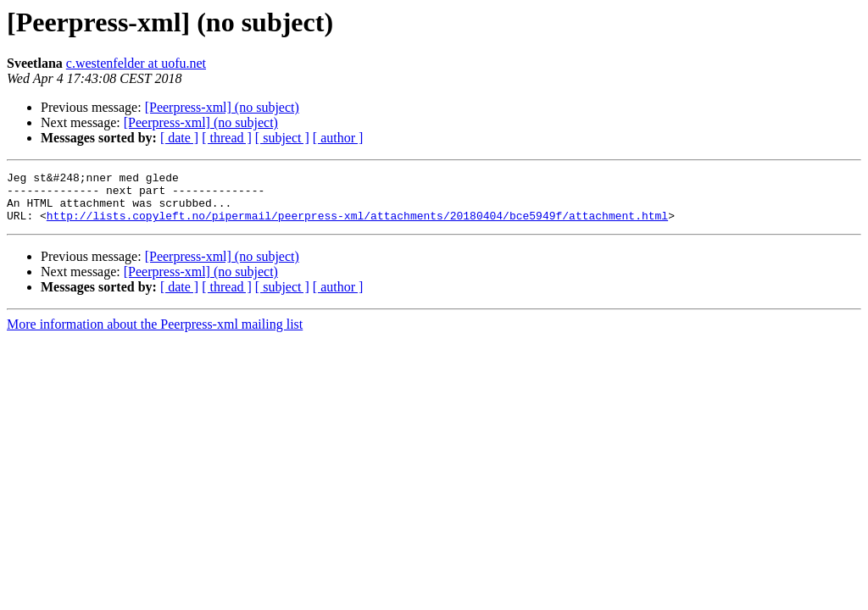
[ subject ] (282, 138)
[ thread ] (227, 138)
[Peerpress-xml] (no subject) (222, 107)
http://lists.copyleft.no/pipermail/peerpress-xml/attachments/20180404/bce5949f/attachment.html (357, 225)
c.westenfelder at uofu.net (136, 63)
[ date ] (179, 138)
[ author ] (338, 138)
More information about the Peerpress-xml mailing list (155, 334)
